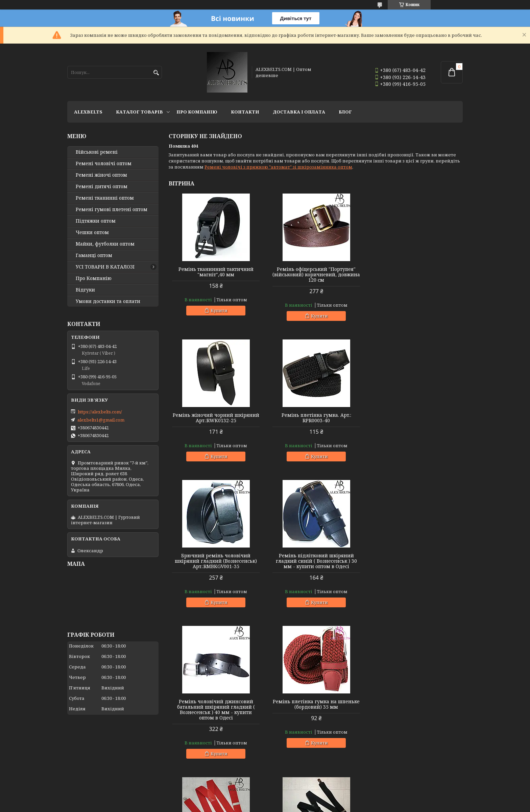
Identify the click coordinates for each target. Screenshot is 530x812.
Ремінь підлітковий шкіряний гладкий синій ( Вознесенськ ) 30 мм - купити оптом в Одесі (416, 421)
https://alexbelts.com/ (100, 412)
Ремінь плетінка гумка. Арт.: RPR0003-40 (216, 418)
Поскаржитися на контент (284, 805)
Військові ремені (97, 152)
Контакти (245, 112)
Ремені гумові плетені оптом (112, 209)
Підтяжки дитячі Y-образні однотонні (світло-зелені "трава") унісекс (316, 718)
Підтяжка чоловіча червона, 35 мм (416, 561)
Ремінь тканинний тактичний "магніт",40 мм (216, 272)
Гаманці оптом (94, 255)
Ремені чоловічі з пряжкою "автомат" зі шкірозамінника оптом (278, 167)
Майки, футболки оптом (105, 244)
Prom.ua (302, 799)
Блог (345, 112)
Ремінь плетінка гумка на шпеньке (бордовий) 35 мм (316, 564)
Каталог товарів (139, 112)
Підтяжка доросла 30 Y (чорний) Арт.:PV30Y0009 (216, 715)
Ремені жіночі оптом (101, 175)
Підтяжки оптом (96, 221)
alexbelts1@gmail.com (101, 420)
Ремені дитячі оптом (102, 186)
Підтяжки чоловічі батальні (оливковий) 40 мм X (416, 715)
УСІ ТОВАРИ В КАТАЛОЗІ (105, 267)
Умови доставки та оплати (108, 301)
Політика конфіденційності (349, 805)
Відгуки (85, 290)
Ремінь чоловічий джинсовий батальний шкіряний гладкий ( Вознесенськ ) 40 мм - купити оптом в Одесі (216, 569)
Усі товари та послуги (431, 780)
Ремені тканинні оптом (105, 198)
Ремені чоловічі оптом (104, 163)
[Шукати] (156, 73)
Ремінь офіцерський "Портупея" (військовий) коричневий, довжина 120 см (316, 275)
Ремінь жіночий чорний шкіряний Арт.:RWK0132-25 (416, 272)
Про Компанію (197, 112)
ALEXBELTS (88, 112)
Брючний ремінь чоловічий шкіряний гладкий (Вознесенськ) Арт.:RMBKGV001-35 (316, 421)
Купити (219, 310)
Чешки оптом (92, 232)
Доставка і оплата (299, 112)
